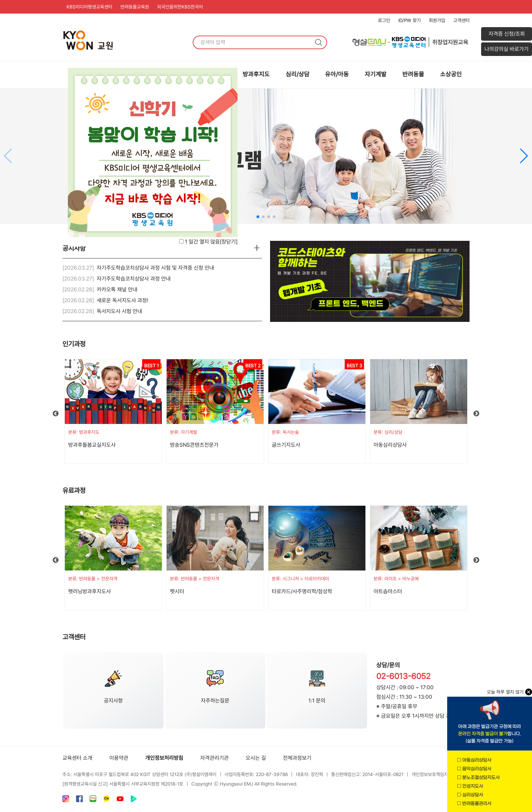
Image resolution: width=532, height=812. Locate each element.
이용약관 (119, 758)
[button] (524, 156)
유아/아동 (337, 74)
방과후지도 (256, 74)
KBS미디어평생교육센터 (89, 7)
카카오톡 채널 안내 (117, 289)
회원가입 (437, 20)
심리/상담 (298, 74)
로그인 (384, 20)
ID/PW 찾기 (410, 20)
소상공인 (451, 74)
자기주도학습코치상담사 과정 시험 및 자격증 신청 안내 (155, 268)
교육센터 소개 (77, 758)
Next (476, 414)
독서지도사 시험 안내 (119, 311)
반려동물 (413, 74)
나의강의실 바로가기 (507, 49)
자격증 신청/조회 (507, 34)
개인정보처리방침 (164, 758)
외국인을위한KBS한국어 (180, 7)
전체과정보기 (297, 758)
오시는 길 (256, 758)
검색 (319, 42)
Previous (56, 414)
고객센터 (461, 20)
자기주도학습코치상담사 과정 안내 (134, 279)
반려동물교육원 (135, 7)
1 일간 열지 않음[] (211, 242)
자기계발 (376, 74)
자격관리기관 (214, 758)
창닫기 (229, 242)
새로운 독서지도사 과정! (122, 300)
